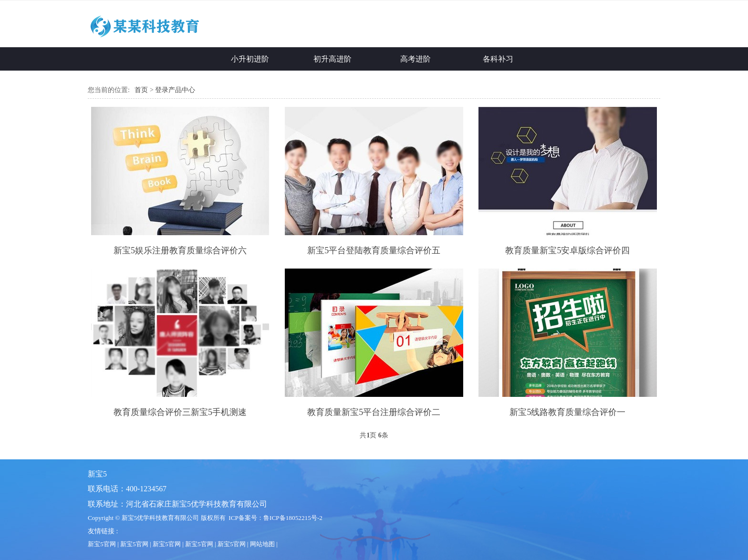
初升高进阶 (332, 59)
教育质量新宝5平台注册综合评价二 (374, 412)
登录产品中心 (175, 90)
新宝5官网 (102, 544)
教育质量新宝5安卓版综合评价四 (567, 250)
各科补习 (498, 59)
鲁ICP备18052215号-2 (293, 518)
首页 (141, 90)
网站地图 (262, 544)
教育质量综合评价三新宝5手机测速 (180, 412)
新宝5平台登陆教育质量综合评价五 (374, 250)
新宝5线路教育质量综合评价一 (567, 412)
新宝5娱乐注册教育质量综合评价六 (180, 250)
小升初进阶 (250, 59)
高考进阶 (416, 59)
